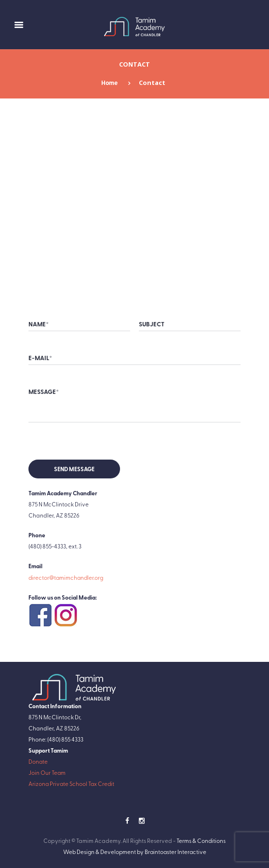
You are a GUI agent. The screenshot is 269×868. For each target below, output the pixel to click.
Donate (38, 761)
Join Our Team (47, 772)
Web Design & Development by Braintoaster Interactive (135, 852)
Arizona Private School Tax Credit (72, 784)
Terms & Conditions (201, 840)
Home (109, 83)
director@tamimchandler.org (67, 577)
